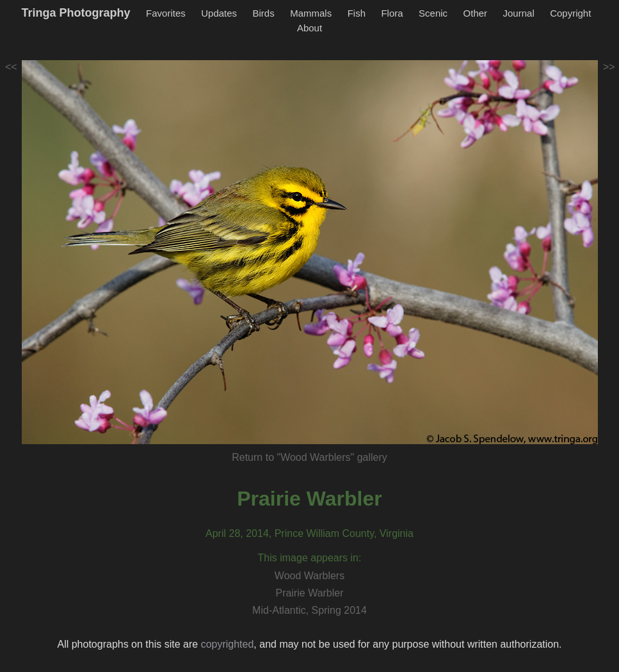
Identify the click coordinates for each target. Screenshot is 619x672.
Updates (219, 13)
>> (609, 67)
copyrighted (228, 644)
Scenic (433, 13)
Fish (357, 13)
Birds (264, 13)
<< (11, 67)
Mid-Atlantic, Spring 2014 (309, 610)
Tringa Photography (76, 13)
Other (476, 13)
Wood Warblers (309, 576)
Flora (392, 13)
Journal (519, 13)
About (309, 28)
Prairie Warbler (309, 499)
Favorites (166, 13)
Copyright (570, 13)
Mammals (311, 13)
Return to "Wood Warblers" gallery (309, 457)
